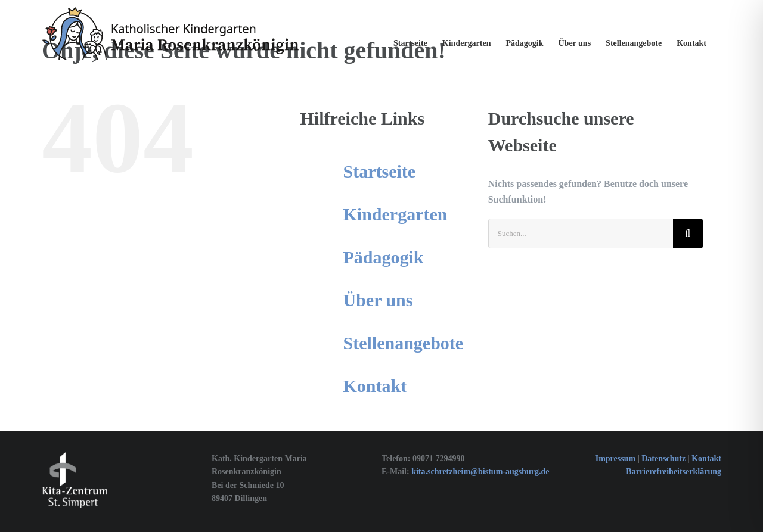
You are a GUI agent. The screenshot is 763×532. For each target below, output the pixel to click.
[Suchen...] (581, 234)
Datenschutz (664, 458)
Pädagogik (384, 257)
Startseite (380, 171)
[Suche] (688, 234)
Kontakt (375, 386)
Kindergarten (396, 214)
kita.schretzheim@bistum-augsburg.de (480, 472)
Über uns (378, 300)
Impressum (615, 458)
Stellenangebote (404, 343)
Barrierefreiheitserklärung (674, 472)
